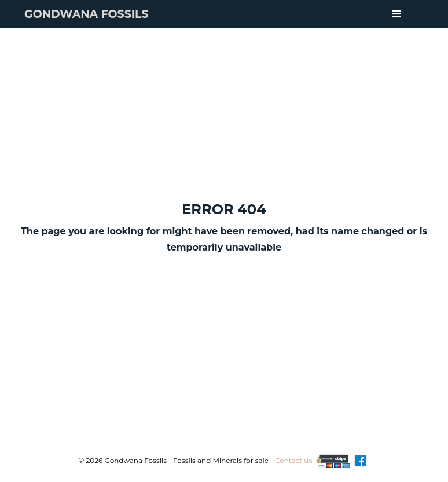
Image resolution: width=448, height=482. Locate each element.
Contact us (293, 460)
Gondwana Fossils (87, 14)
